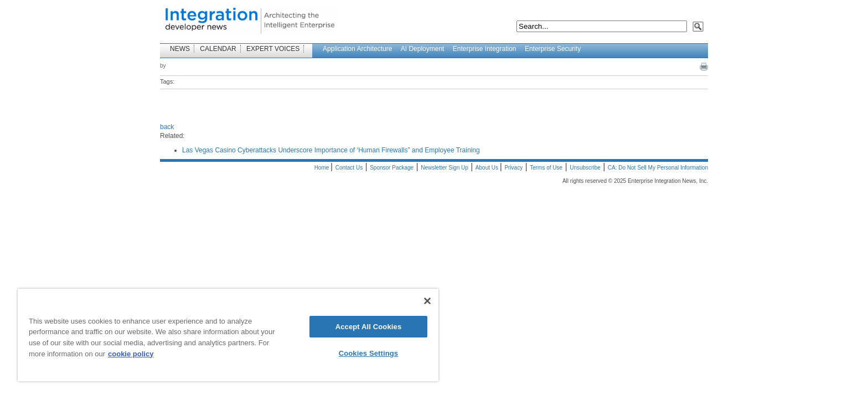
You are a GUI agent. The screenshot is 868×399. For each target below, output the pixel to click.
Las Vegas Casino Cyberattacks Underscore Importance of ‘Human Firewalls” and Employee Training (331, 150)
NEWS (180, 49)
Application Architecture (357, 49)
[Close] (427, 301)
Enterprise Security (553, 49)
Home (322, 168)
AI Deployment (423, 49)
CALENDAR (218, 49)
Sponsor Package (392, 168)
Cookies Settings (369, 353)
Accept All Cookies (369, 327)
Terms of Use (546, 168)
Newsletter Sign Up (445, 168)
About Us (488, 168)
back (167, 127)
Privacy (513, 168)
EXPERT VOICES (273, 49)
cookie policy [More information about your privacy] (131, 354)
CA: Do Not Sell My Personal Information (658, 168)
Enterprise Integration (485, 49)
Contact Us (349, 168)
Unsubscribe (585, 168)
